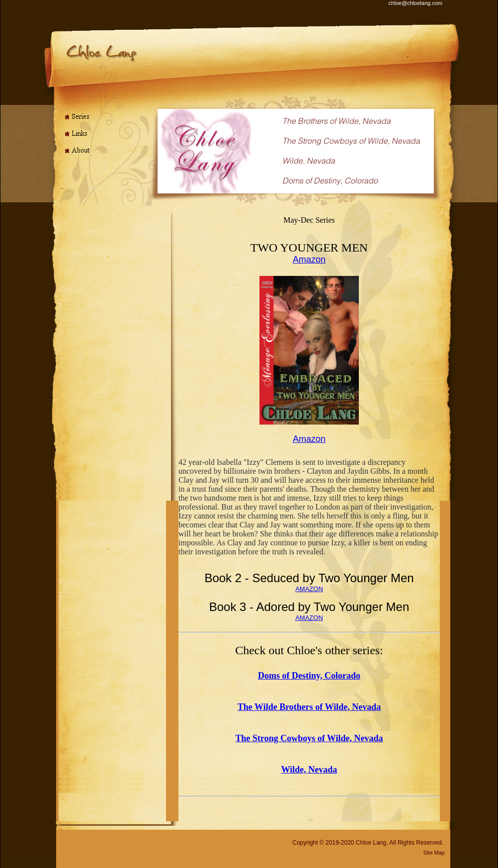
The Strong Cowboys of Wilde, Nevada (309, 738)
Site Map (434, 853)
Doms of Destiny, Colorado (309, 676)
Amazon (309, 260)
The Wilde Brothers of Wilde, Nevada (309, 707)
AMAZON (309, 589)
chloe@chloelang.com (415, 3)
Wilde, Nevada (309, 770)
